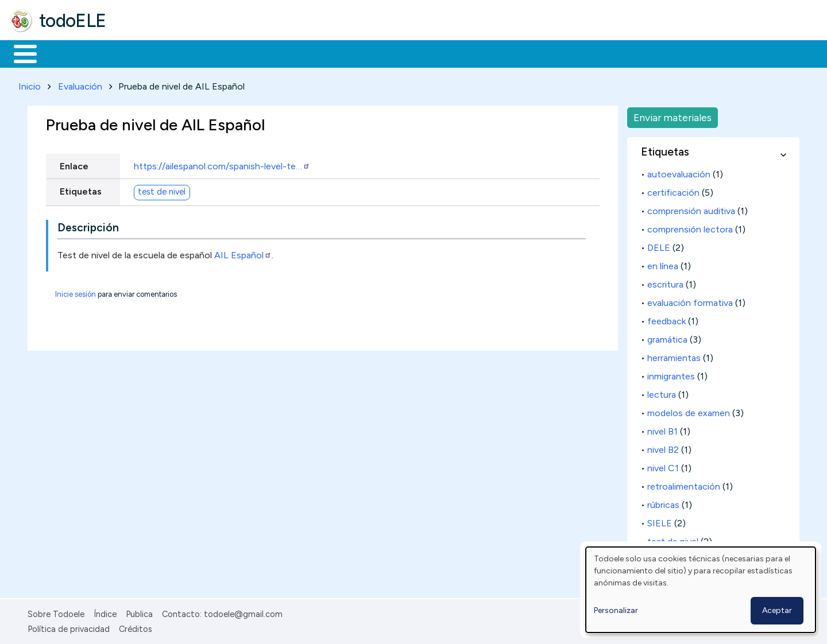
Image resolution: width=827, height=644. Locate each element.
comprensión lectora (690, 227)
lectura (662, 392)
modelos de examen (689, 411)
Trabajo (207, 53)
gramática (667, 337)
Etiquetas (81, 189)
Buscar (472, 53)
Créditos (136, 627)
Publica (139, 612)
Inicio (19, 53)
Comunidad (420, 53)
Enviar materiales (673, 115)
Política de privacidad (69, 627)
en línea (663, 264)
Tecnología (343, 53)
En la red (271, 53)
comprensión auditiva (691, 209)
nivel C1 (663, 466)
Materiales (64, 53)
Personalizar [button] (616, 610)
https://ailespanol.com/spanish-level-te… (222, 164)
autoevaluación (679, 172)
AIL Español (243, 253)
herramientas (674, 356)
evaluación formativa (690, 300)
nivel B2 (663, 447)
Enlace (74, 164)
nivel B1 (662, 429)
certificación (673, 190)
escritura (665, 282)
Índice (105, 612)
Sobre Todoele (56, 612)
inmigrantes (671, 374)
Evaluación (80, 84)
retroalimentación (684, 484)
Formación (138, 53)
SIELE (660, 521)
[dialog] (701, 590)
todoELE (73, 21)
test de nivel (162, 190)
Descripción (88, 226)
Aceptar (777, 610)
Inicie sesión (76, 292)
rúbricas (663, 503)
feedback (666, 319)
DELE (659, 245)
